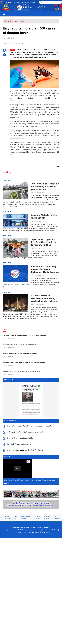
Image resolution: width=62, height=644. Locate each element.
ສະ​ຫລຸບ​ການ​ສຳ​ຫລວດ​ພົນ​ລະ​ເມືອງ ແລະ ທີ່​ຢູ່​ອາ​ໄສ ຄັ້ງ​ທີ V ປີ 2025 (25, 450)
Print (14, 43)
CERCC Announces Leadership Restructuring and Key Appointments (24, 362)
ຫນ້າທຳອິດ (8, 21)
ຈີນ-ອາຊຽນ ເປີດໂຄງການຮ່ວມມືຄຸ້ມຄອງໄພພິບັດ (20, 438)
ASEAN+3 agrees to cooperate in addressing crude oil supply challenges (45, 299)
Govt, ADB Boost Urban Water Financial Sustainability (19, 344)
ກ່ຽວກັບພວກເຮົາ (8, 517)
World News (20, 21)
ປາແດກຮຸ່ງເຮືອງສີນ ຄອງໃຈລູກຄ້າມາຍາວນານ (19, 444)
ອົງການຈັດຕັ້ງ (38, 517)
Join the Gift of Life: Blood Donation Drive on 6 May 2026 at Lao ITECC (24, 335)
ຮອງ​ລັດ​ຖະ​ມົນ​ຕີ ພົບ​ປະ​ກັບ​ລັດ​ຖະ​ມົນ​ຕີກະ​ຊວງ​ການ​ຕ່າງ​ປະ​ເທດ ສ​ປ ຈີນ (25, 432)
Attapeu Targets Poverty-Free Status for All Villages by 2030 (21, 371)
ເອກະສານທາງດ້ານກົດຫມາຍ (27, 517)
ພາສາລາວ (2, 2)
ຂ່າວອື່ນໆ (7, 172)
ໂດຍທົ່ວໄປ (16, 517)
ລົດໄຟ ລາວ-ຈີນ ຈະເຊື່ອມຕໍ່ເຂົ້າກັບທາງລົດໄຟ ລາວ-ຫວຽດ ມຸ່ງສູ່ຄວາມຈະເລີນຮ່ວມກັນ (29, 426)
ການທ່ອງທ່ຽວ (58, 517)
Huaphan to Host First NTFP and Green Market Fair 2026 (20, 353)
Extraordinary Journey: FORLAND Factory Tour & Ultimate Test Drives (30, 482)
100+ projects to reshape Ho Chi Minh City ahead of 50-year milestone (45, 187)
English (8, 2)
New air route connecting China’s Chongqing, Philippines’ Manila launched (45, 269)
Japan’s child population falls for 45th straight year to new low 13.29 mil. (44, 242)
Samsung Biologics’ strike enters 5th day (44, 217)
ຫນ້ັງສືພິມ (9, 380)
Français (16, 2)
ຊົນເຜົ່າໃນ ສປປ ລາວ (47, 517)
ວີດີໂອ (7, 457)
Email (6, 43)
